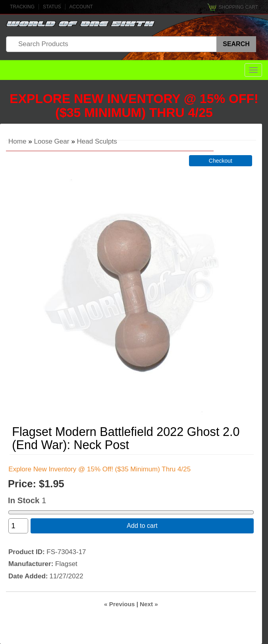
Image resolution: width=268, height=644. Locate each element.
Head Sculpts (97, 141)
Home (17, 141)
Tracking (22, 7)
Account (81, 7)
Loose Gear (52, 141)
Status (52, 7)
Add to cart (142, 526)
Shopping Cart (238, 7)
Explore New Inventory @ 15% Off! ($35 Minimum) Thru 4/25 (134, 106)
